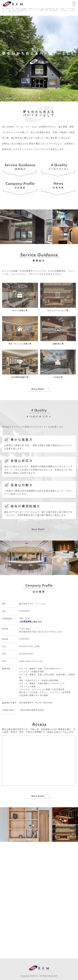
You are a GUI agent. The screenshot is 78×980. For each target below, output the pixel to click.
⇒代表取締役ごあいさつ (31, 621)
